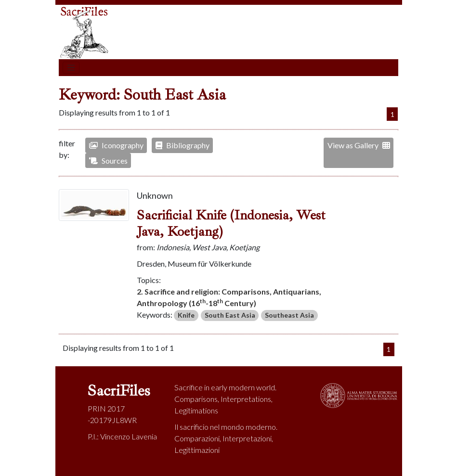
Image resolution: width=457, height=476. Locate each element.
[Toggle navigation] (71, 68)
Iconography (116, 145)
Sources (108, 161)
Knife (186, 315)
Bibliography (183, 145)
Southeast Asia (289, 315)
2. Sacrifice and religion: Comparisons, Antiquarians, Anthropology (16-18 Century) (229, 297)
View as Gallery (359, 145)
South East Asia (230, 315)
